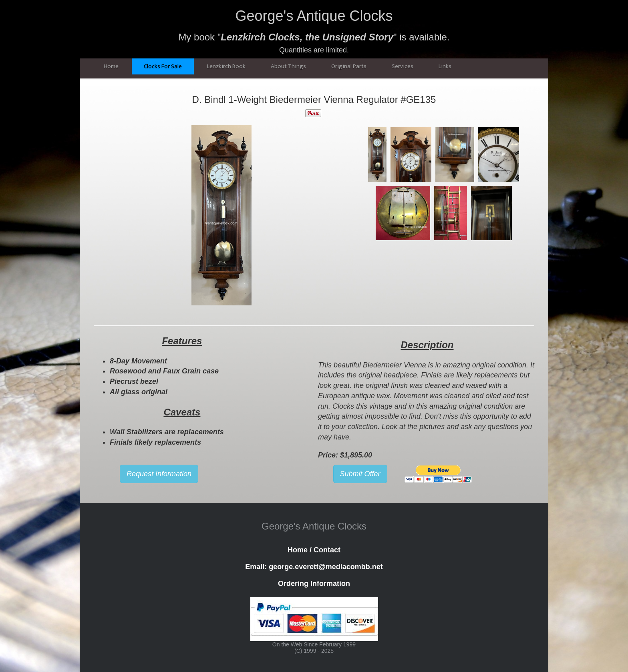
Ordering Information (314, 584)
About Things (288, 66)
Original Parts (349, 66)
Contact (327, 550)
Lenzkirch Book (226, 66)
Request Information (159, 474)
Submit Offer (360, 474)
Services (403, 66)
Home (111, 66)
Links (445, 66)
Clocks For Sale (163, 66)
